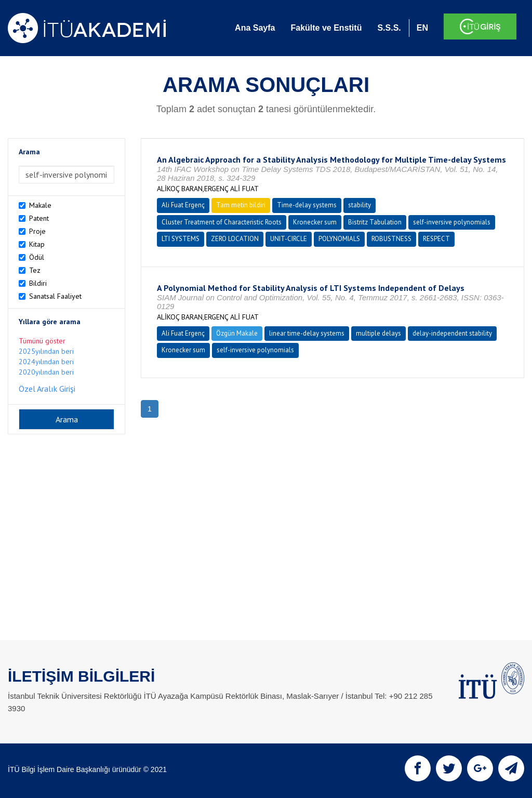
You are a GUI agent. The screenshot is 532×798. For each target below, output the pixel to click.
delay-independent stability (452, 333)
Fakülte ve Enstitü (326, 28)
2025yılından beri (46, 351)
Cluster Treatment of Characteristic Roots (222, 222)
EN (422, 28)
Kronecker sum (315, 222)
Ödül (37, 257)
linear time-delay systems (307, 333)
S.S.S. (389, 28)
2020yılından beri (46, 372)
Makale (40, 205)
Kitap (37, 244)
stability (360, 205)
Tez (35, 270)
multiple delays (378, 333)
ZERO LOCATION (235, 239)
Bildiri (38, 283)
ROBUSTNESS (391, 239)
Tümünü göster (42, 341)
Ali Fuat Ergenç (183, 205)
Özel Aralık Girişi (47, 389)
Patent (39, 218)
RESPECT (436, 239)
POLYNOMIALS (339, 239)
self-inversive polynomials (452, 222)
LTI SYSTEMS (181, 239)
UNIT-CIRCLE (289, 239)
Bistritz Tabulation (375, 222)
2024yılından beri (46, 362)
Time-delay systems (307, 205)
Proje (37, 231)
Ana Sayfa (255, 28)
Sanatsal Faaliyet (55, 296)
